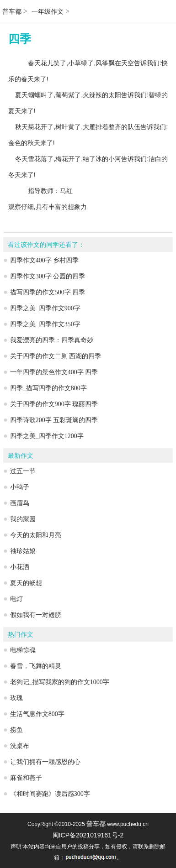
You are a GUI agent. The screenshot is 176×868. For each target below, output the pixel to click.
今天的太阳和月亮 (36, 535)
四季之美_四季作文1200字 (47, 436)
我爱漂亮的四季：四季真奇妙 (52, 340)
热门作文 (21, 635)
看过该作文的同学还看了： (46, 245)
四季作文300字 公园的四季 (48, 276)
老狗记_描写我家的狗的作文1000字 (60, 682)
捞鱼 (16, 730)
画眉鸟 (20, 503)
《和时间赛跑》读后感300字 (50, 794)
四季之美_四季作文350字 (45, 324)
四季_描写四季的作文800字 (48, 388)
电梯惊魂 (23, 650)
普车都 (12, 12)
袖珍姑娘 (23, 551)
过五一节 (23, 471)
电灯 (16, 599)
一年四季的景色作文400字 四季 (54, 372)
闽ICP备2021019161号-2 (88, 835)
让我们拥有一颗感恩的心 (45, 762)
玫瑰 (16, 698)
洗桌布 (20, 746)
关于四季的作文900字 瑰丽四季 (54, 404)
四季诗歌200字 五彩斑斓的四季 (54, 420)
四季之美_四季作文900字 (45, 308)
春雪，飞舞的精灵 (36, 666)
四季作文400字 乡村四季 (45, 260)
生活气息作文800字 (37, 714)
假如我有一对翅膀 (36, 615)
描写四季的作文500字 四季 (48, 292)
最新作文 (21, 456)
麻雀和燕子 (26, 778)
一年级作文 (48, 12)
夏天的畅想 (26, 583)
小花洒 (20, 567)
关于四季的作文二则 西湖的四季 (56, 356)
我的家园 (23, 519)
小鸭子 (20, 487)
